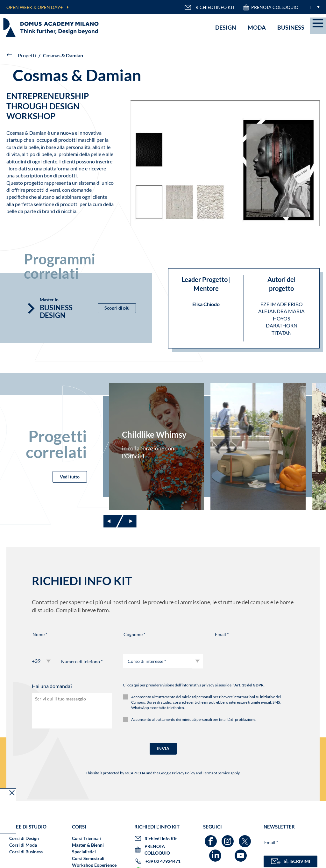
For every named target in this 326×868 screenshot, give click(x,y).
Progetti (27, 55)
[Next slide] (127, 521)
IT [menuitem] (311, 7)
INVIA (163, 748)
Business (291, 27)
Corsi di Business (26, 852)
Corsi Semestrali (88, 858)
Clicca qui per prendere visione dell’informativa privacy (169, 685)
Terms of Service (216, 773)
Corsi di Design (24, 838)
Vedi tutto (70, 477)
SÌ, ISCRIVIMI (291, 861)
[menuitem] (313, 7)
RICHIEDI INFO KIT (209, 7)
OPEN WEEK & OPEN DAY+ (35, 7)
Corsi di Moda (23, 845)
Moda (257, 27)
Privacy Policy (184, 773)
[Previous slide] (113, 521)
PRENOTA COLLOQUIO (270, 7)
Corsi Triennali (86, 838)
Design (226, 27)
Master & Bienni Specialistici (88, 848)
